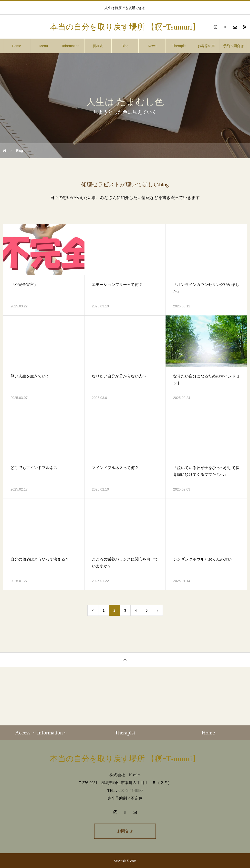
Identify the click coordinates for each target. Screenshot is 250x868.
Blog (125, 46)
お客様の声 (206, 46)
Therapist (179, 46)
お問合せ (125, 831)
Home (16, 46)
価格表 (98, 46)
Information (71, 46)
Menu (44, 46)
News (152, 46)
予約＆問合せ (233, 46)
